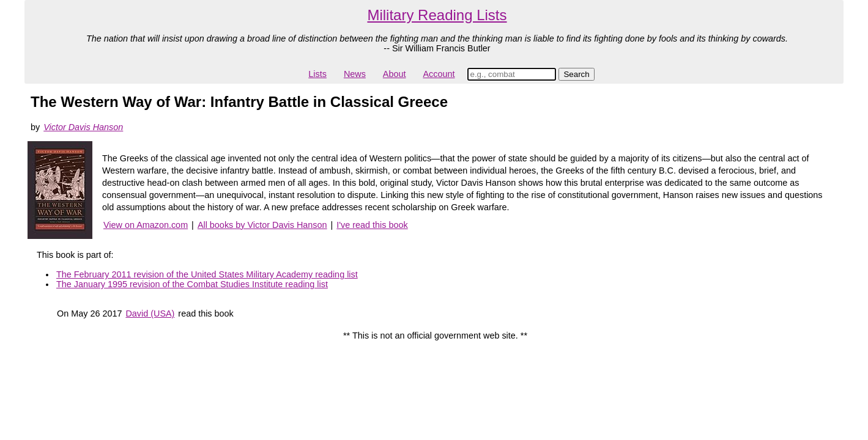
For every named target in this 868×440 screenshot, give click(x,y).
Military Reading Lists (437, 15)
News (355, 74)
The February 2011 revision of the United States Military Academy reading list (207, 274)
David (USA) (150, 313)
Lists (317, 74)
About (395, 74)
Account (439, 74)
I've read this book (372, 225)
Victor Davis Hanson (83, 127)
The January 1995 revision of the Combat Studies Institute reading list (192, 284)
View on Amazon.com (146, 225)
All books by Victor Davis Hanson (262, 225)
